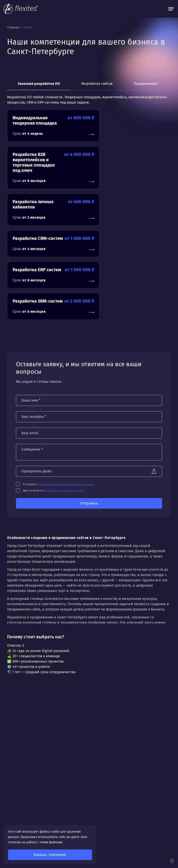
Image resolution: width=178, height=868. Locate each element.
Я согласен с (59, 396)
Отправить (89, 414)
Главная (13, 27)
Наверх (172, 861)
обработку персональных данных (64, 402)
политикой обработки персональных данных (66, 396)
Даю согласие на (54, 402)
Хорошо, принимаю (50, 855)
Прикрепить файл (37, 382)
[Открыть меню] (171, 9)
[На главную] (21, 9)
